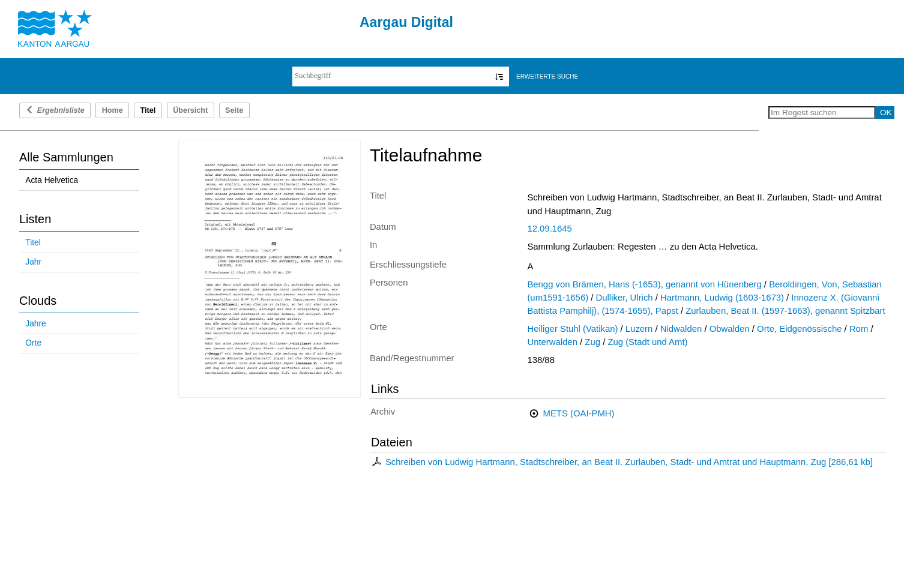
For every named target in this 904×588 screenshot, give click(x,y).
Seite (234, 110)
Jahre (35, 324)
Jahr (33, 262)
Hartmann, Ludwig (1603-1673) (722, 298)
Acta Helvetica (52, 180)
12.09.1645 (549, 229)
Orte (33, 343)
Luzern (639, 329)
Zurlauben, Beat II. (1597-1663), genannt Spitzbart (785, 311)
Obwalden (730, 329)
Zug (592, 342)
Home (113, 110)
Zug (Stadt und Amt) (647, 342)
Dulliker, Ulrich (625, 298)
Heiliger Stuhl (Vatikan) (572, 329)
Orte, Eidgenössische (799, 329)
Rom (859, 329)
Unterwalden (552, 342)
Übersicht (190, 110)
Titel (33, 243)
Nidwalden (681, 329)
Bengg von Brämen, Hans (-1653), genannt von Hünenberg (644, 284)
